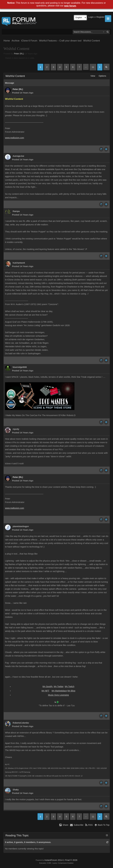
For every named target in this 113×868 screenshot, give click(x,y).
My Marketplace (59, 691)
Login (91, 17)
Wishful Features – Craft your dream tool (60, 41)
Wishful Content (92, 41)
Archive (16, 41)
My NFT (45, 691)
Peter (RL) (19, 54)
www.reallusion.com (15, 138)
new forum (70, 6)
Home (7, 41)
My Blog (71, 691)
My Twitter (59, 686)
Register (100, 17)
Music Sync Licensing (58, 695)
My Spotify (48, 686)
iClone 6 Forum (29, 41)
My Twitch (70, 686)
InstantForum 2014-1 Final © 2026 (61, 860)
